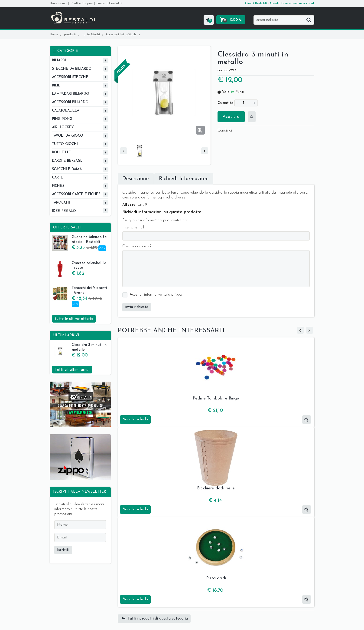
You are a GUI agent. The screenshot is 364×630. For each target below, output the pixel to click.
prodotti (72, 35)
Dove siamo (58, 3)
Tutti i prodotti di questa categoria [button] (155, 619)
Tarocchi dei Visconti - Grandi (79, 291)
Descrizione (136, 179)
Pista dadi (216, 578)
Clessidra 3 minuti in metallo (79, 348)
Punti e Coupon (82, 3)
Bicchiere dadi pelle (216, 488)
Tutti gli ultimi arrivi (72, 370)
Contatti (115, 3)
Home (56, 35)
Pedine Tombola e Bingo (216, 398)
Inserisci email (133, 228)
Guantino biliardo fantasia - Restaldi (79, 240)
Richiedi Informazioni (184, 179)
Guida (101, 3)
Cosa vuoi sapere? (137, 246)
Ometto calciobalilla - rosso (79, 266)
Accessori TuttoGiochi (123, 35)
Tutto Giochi (93, 35)
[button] (209, 20)
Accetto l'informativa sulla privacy (156, 295)
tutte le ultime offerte (74, 319)
